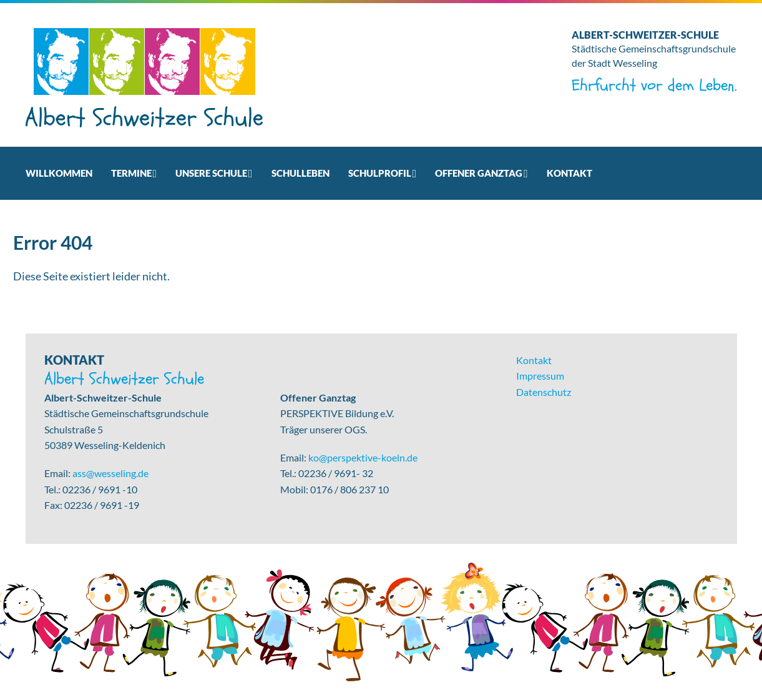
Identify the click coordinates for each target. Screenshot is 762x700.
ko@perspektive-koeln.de (363, 457)
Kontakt (569, 173)
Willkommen (59, 173)
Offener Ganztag (479, 173)
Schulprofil (380, 173)
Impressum (540, 376)
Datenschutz (544, 392)
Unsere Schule (211, 173)
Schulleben (300, 173)
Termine (131, 173)
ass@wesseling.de (110, 473)
